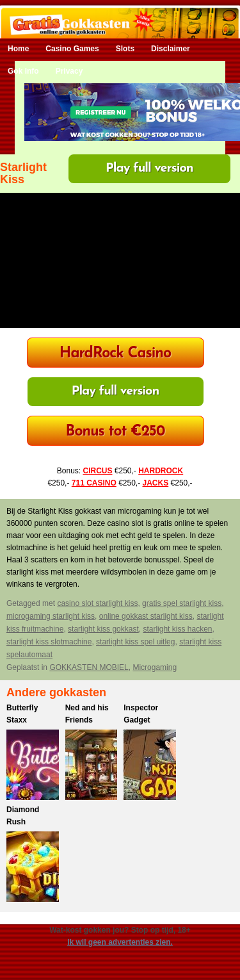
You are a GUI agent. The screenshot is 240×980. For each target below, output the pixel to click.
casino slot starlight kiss (97, 603)
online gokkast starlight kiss (146, 616)
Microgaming (155, 667)
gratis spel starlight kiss (182, 603)
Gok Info (23, 71)
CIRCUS (97, 471)
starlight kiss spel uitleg (135, 642)
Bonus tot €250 (116, 432)
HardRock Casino (115, 354)
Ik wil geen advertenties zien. (120, 942)
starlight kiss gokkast (103, 629)
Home (18, 49)
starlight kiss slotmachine (49, 642)
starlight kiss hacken (177, 629)
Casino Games (72, 49)
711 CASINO (94, 483)
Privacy (69, 71)
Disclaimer (171, 49)
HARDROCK (161, 471)
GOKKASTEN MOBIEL (89, 667)
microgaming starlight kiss (51, 616)
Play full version (149, 168)
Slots (125, 49)
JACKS (156, 483)
